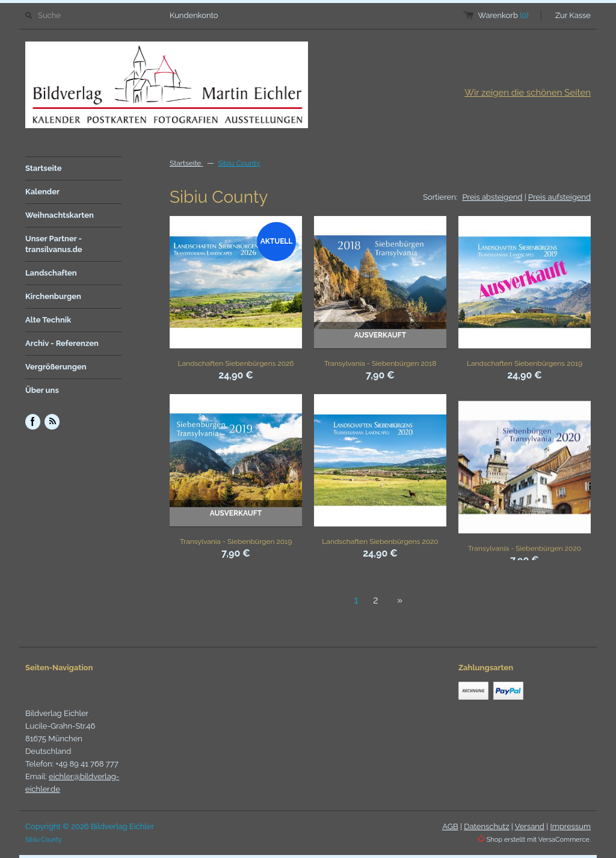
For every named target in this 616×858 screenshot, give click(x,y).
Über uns (42, 390)
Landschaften (51, 273)
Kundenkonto (194, 15)
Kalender (42, 192)
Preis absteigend (493, 197)
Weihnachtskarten (60, 215)
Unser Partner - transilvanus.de (54, 244)
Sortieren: (440, 197)
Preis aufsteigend (559, 197)
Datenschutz (486, 826)
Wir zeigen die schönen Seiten (528, 93)
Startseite (44, 168)
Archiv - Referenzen (62, 343)
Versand (530, 826)
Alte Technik (48, 320)
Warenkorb (504, 15)
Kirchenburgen (53, 296)
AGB (450, 826)
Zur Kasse (573, 15)
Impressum (571, 826)
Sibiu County (239, 163)
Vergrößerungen (56, 367)
